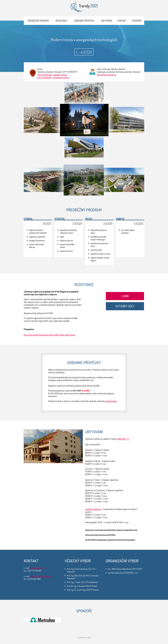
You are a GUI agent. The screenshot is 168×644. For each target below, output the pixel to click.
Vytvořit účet (125, 306)
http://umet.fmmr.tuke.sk (106, 75)
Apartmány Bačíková (93, 509)
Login (125, 296)
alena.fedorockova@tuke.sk (41, 576)
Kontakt (122, 21)
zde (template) (111, 401)
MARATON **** (123, 439)
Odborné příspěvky (84, 21)
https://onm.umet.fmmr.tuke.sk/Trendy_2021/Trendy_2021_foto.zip (49, 335)
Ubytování (106, 21)
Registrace (61, 21)
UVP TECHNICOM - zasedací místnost (52, 75)
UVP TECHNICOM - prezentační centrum (53, 77)
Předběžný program (38, 21)
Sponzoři (137, 21)
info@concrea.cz (36, 568)
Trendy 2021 (84, 6)
